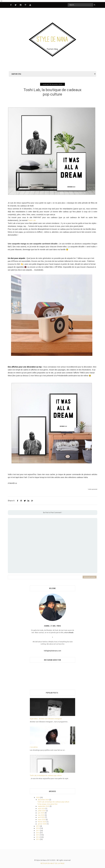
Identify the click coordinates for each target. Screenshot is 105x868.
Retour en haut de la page (52, 863)
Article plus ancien (90, 577)
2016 (38, 833)
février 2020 (42, 822)
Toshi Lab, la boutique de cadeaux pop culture (46, 775)
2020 (38, 798)
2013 (38, 839)
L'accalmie (34, 747)
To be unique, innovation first (47, 804)
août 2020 (42, 809)
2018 (38, 828)
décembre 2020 (44, 800)
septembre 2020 (44, 806)
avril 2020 (41, 817)
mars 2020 (42, 820)
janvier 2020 (42, 824)
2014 (38, 837)
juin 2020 (41, 813)
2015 (38, 835)
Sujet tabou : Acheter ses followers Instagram (46, 719)
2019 (38, 826)
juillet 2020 (42, 811)
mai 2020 (41, 815)
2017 (38, 830)
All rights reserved (64, 860)
